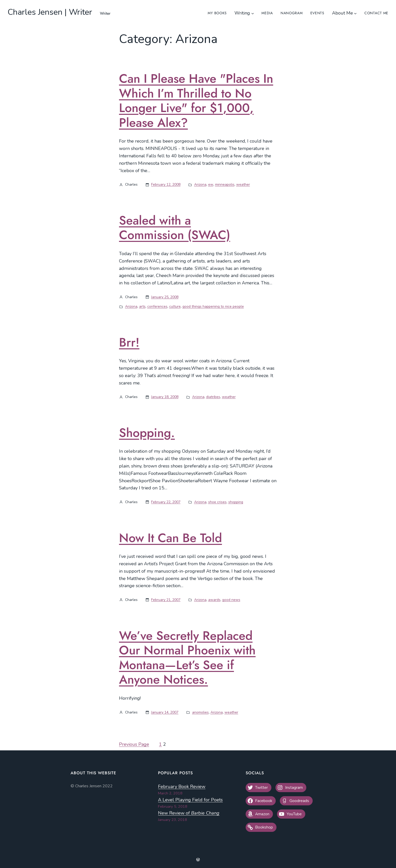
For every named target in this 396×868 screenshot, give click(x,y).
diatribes (213, 397)
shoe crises (217, 502)
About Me (342, 13)
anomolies (200, 712)
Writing (242, 13)
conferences (157, 306)
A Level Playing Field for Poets (190, 800)
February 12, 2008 (166, 184)
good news (231, 600)
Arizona (200, 184)
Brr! (129, 342)
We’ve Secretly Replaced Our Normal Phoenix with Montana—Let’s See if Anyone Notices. (187, 658)
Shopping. (147, 433)
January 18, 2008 (165, 397)
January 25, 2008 (165, 297)
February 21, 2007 (166, 600)
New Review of (189, 813)
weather (243, 184)
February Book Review (182, 787)
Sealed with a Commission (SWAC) (175, 228)
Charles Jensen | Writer (50, 12)
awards (214, 600)
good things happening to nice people (213, 306)
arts (142, 306)
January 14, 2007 (165, 712)
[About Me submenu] (355, 13)
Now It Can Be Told (170, 538)
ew (211, 184)
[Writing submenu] (253, 13)
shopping (236, 502)
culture (175, 306)
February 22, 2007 (166, 502)
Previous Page (134, 744)
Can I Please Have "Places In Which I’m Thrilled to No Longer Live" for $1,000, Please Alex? (196, 101)
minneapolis (225, 184)
